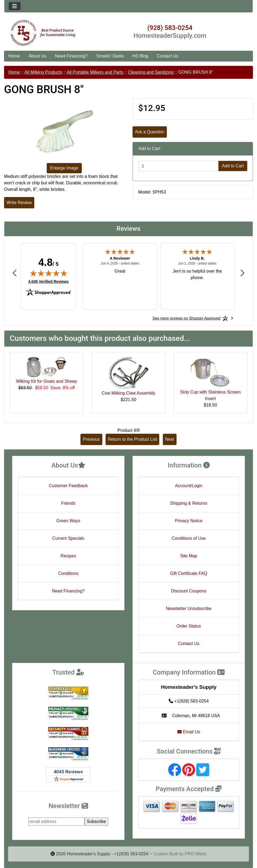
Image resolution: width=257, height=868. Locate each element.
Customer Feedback (68, 486)
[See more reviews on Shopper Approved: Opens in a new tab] (186, 318)
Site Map (189, 556)
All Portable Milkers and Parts (95, 72)
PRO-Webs (196, 854)
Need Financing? (71, 56)
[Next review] (242, 273)
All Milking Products (43, 72)
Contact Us (168, 56)
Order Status (189, 626)
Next (170, 439)
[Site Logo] (46, 33)
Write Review (19, 203)
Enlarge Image (64, 168)
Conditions (68, 573)
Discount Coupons (189, 591)
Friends (68, 503)
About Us (38, 56)
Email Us (189, 732)
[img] (49, 273)
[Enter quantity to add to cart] (178, 166)
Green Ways (68, 521)
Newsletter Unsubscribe (189, 608)
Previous (91, 439)
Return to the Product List (132, 439)
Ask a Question (150, 132)
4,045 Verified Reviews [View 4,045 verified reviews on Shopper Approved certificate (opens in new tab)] (48, 281)
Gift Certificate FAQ (189, 573)
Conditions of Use (189, 538)
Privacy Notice (189, 521)
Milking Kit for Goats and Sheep (47, 381)
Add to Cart (233, 166)
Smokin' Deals (110, 56)
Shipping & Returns (189, 503)
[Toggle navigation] (15, 6)
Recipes (68, 556)
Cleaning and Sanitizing (151, 72)
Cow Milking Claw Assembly (128, 393)
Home (14, 56)
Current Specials (68, 538)
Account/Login (189, 486)
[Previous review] (15, 273)
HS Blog (140, 56)
